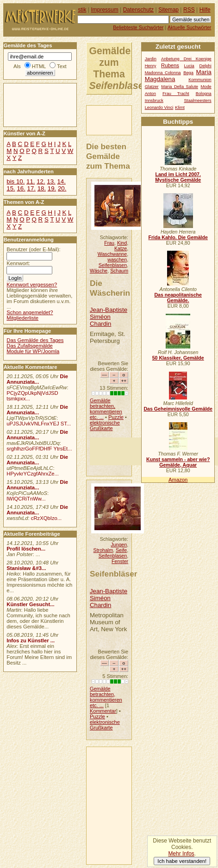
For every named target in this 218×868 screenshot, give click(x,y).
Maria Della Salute (180, 87)
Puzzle (116, 417)
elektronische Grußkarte (105, 425)
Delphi (205, 66)
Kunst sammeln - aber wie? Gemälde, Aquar (178, 462)
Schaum (119, 271)
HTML (39, 66)
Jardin (151, 59)
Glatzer (152, 87)
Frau (109, 243)
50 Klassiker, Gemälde (178, 358)
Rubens (170, 65)
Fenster (120, 561)
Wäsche (99, 271)
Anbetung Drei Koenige (186, 59)
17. (31, 188)
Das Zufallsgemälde (30, 346)
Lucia (189, 66)
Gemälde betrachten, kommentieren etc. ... (106, 409)
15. (11, 188)
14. (61, 181)
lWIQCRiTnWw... (26, 499)
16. (21, 188)
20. (62, 188)
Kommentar (103, 711)
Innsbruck (154, 101)
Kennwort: (18, 263)
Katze (121, 248)
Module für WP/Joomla (33, 351)
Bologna (204, 94)
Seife (121, 550)
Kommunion (200, 80)
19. (52, 188)
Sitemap (168, 10)
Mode (206, 87)
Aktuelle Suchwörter (189, 27)
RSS (189, 10)
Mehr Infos (181, 854)
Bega (188, 73)
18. (42, 188)
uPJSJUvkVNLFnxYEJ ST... (39, 424)
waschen (117, 260)
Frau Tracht (176, 94)
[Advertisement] (31, 104)
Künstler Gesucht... (30, 604)
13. (51, 181)
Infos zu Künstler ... (31, 640)
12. (41, 181)
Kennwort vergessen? (32, 285)
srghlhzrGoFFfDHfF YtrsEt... (39, 449)
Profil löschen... (26, 549)
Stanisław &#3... (26, 568)
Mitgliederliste (22, 318)
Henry (151, 66)
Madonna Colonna (163, 73)
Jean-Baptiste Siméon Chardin (109, 317)
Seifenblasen (113, 265)
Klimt (180, 108)
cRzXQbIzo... (46, 518)
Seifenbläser (114, 574)
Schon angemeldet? (30, 312)
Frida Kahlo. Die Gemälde (178, 237)
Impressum (105, 10)
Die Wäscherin (110, 288)
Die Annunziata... (37, 379)
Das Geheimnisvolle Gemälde (178, 409)
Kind (122, 243)
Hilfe (205, 10)
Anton (150, 94)
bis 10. (16, 181)
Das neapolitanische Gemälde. (178, 298)
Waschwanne (112, 254)
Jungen (119, 545)
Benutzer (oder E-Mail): (33, 249)
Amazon (178, 480)
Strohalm (103, 550)
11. (31, 181)
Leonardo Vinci (159, 108)
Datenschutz (138, 10)
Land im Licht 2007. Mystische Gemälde (178, 177)
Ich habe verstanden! (182, 861)
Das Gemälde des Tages (35, 340)
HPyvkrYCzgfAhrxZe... (33, 474)
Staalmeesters (197, 101)
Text (62, 66)
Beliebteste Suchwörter (138, 27)
